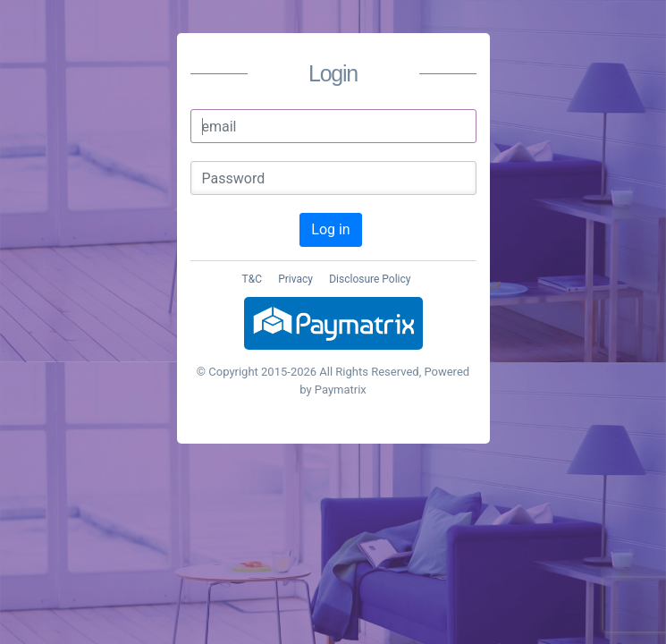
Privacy (295, 279)
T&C (252, 279)
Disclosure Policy (370, 279)
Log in (330, 229)
